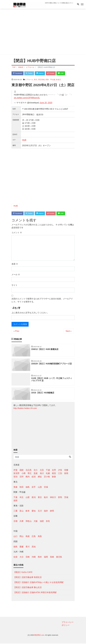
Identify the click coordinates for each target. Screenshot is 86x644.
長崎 (52, 558)
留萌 (66, 474)
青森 (15, 488)
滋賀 (42, 522)
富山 (22, 511)
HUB (24, 140)
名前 (15, 264)
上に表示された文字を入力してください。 (30, 313)
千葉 (15, 498)
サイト (14, 285)
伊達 (15, 471)
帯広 (30, 474)
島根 (28, 537)
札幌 (48, 474)
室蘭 (66, 471)
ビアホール (29, 80)
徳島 (15, 547)
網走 (40, 477)
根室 (54, 474)
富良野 (16, 474)
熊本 (40, 558)
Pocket (52, 73)
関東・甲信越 (50, 80)
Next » (69, 331)
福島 (28, 488)
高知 (34, 547)
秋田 (22, 488)
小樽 (24, 474)
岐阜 (28, 511)
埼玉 (22, 498)
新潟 (34, 498)
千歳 (48, 471)
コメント (17, 233)
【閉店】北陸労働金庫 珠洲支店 (28, 578)
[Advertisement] (43, 32)
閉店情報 (41, 80)
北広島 (29, 471)
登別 (15, 477)
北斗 (36, 471)
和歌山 (29, 522)
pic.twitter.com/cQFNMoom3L (27, 98)
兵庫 (22, 522)
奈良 (48, 522)
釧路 (54, 477)
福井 (46, 511)
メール (16, 275)
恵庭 (36, 474)
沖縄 (34, 558)
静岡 (52, 511)
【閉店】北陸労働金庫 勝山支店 (28, 588)
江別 (60, 474)
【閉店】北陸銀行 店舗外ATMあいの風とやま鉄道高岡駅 (39, 583)
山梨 (28, 498)
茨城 (66, 498)
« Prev (16, 331)
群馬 (60, 498)
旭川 (42, 474)
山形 (40, 488)
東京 (36, 80)
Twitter (30, 73)
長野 (15, 501)
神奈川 (53, 498)
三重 (15, 511)
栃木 (46, 498)
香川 (28, 547)
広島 (34, 537)
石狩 (22, 477)
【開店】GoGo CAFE (23, 573)
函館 (22, 471)
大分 (22, 558)
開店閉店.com (39, 636)
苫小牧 (47, 477)
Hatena (41, 73)
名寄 (54, 471)
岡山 (22, 537)
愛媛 (22, 547)
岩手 (34, 488)
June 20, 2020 (46, 103)
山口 (15, 537)
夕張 (60, 471)
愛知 (34, 511)
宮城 (46, 488)
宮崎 (28, 558)
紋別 (34, 477)
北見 (42, 471)
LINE (62, 73)
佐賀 (15, 558)
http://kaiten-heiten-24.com (25, 409)
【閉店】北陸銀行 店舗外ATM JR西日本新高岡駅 (35, 593)
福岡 (46, 558)
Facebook (18, 73)
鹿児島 (59, 558)
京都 (15, 522)
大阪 (36, 522)
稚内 (28, 477)
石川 (40, 511)
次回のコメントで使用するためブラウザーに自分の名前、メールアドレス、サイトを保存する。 (42, 300)
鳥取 (40, 537)
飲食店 (58, 80)
